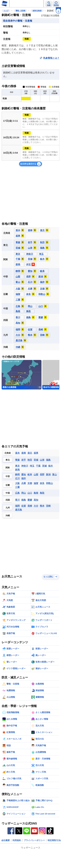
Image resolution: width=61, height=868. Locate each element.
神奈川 (25, 466)
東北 (8, 460)
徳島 (24, 500)
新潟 (48, 474)
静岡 (17, 474)
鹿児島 (19, 510)
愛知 (24, 474)
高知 (36, 500)
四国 (8, 500)
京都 (30, 483)
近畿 (8, 485)
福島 (48, 460)
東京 (17, 466)
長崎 (30, 506)
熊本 (42, 506)
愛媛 (30, 500)
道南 (24, 453)
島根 (36, 493)
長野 (42, 474)
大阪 (17, 483)
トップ (6, 11)
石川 (17, 478)
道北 (30, 453)
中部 (8, 476)
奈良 (42, 483)
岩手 (24, 460)
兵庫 (24, 483)
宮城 (36, 460)
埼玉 (32, 466)
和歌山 (49, 483)
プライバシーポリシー (34, 840)
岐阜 (30, 474)
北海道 (8, 453)
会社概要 (6, 840)
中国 (8, 493)
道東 (36, 453)
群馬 (17, 470)
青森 (17, 460)
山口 (30, 493)
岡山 (24, 493)
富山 (54, 474)
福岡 (17, 506)
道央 (17, 453)
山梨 (36, 474)
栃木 (51, 466)
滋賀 (36, 483)
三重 (17, 487)
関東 (8, 468)
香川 (17, 500)
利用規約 (17, 840)
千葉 (38, 466)
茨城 (44, 466)
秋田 (30, 460)
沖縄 (8, 516)
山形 (42, 460)
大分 (36, 506)
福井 (24, 478)
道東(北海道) (37, 11)
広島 (17, 493)
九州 (8, 508)
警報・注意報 (20, 11)
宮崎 (48, 506)
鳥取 (42, 493)
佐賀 (24, 506)
